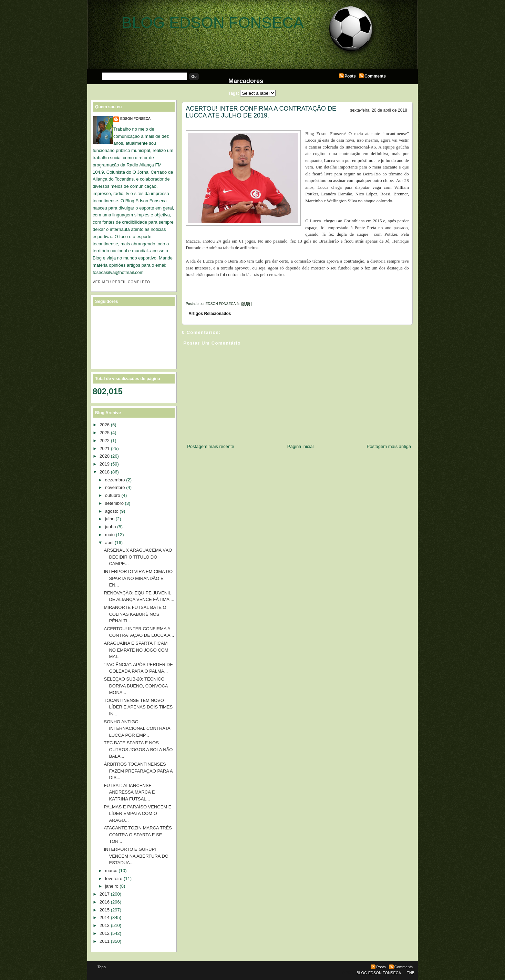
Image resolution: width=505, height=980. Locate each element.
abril (109, 543)
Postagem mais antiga (389, 446)
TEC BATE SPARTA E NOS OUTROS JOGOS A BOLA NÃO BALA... (138, 749)
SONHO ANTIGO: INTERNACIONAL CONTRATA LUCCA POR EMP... (137, 728)
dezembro (115, 480)
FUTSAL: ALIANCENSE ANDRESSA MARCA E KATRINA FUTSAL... (129, 792)
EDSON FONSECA (135, 119)
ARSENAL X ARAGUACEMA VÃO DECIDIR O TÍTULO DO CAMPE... (138, 557)
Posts (350, 76)
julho (110, 519)
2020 (105, 456)
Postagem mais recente (211, 446)
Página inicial (301, 446)
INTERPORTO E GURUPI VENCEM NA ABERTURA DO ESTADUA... (136, 856)
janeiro (112, 886)
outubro (113, 495)
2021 (105, 448)
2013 (105, 925)
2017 (105, 894)
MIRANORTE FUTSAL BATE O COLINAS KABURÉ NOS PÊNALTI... (135, 614)
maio (110, 535)
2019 (105, 464)
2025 (105, 433)
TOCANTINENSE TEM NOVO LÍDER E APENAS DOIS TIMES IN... (138, 707)
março (111, 871)
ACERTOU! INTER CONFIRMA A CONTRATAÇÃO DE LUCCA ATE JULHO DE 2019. (261, 112)
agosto (112, 511)
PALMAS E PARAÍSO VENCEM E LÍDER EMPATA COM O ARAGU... (137, 814)
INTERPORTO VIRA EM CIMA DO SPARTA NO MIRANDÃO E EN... (138, 578)
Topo (102, 967)
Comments (375, 76)
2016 (105, 902)
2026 (105, 425)
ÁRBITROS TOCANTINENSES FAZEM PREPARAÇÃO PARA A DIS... (138, 771)
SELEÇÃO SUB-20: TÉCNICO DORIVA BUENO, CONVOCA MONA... (136, 686)
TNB (411, 973)
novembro (115, 487)
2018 (105, 472)
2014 (105, 917)
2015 (105, 910)
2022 (105, 441)
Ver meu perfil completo (121, 282)
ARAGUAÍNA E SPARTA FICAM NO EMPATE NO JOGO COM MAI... (136, 650)
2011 (105, 941)
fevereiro (114, 879)
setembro (114, 503)
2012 (105, 933)
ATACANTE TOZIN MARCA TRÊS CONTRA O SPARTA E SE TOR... (138, 835)
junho (111, 527)
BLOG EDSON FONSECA (213, 23)
